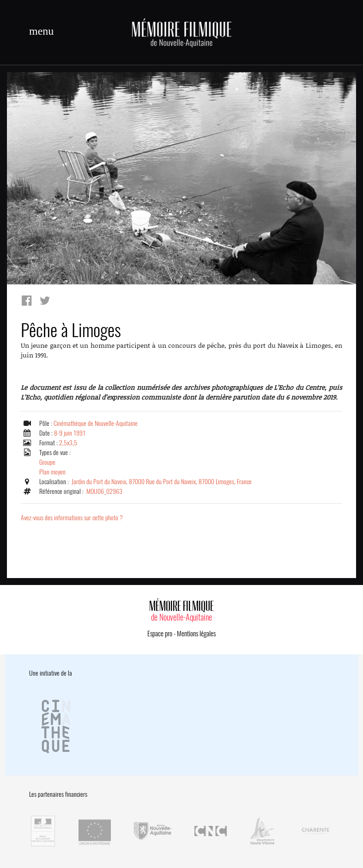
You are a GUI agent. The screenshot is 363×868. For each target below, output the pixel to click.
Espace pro (160, 634)
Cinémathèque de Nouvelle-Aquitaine (96, 423)
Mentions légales (196, 634)
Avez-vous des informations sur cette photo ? (72, 518)
